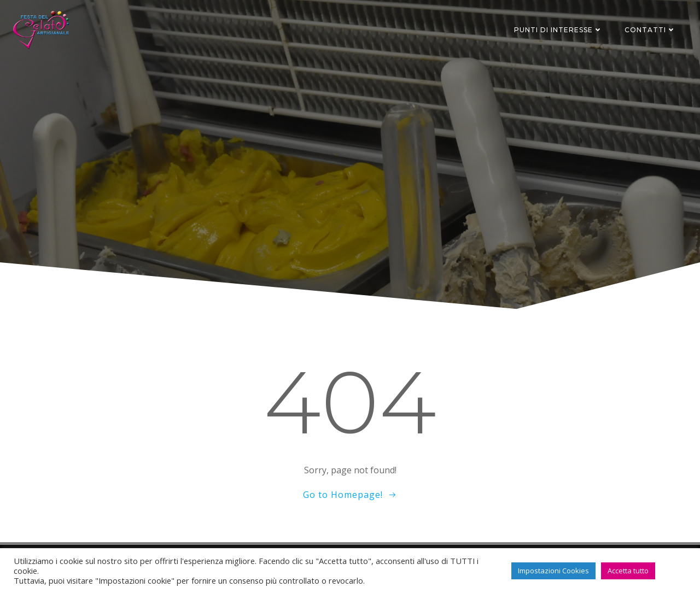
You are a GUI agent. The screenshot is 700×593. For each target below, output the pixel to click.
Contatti (650, 30)
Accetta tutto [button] (628, 571)
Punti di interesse (558, 30)
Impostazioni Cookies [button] (553, 571)
